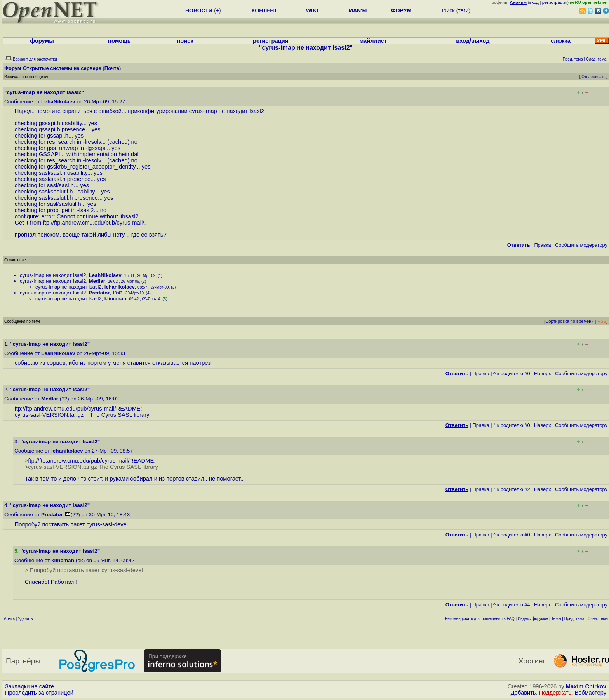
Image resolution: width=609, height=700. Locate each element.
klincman (115, 299)
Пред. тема (574, 619)
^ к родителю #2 (512, 489)
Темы (556, 619)
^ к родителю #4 (512, 605)
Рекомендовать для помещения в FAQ (480, 619)
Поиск (447, 10)
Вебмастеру (591, 693)
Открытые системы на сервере (62, 68)
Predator (99, 293)
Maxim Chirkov (586, 686)
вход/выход (473, 41)
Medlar (97, 281)
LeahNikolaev (105, 275)
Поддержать (555, 693)
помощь (119, 41)
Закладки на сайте (30, 686)
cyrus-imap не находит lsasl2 (53, 275)
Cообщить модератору (581, 245)
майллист (373, 41)
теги (463, 10)
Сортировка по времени (570, 321)
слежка (561, 41)
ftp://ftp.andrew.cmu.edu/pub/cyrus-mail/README (78, 409)
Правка (542, 245)
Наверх (543, 374)
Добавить (523, 693)
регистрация (555, 2)
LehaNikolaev (58, 102)
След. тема (598, 619)
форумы (42, 41)
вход (534, 2)
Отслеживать (593, 77)
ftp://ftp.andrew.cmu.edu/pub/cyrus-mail (93, 223)
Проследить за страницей (39, 693)
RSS (602, 321)
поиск (185, 41)
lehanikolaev (120, 287)
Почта (112, 68)
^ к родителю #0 (512, 374)
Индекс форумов (533, 619)
